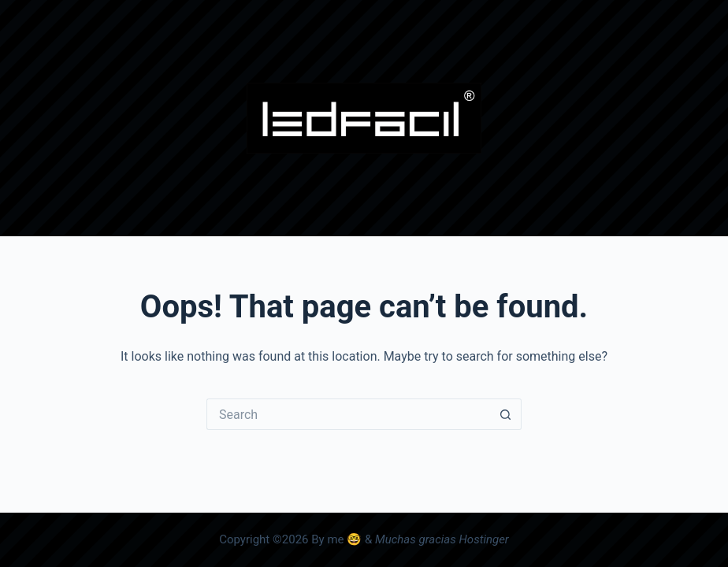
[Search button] (506, 414)
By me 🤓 (336, 539)
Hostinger (483, 539)
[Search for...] (348, 414)
